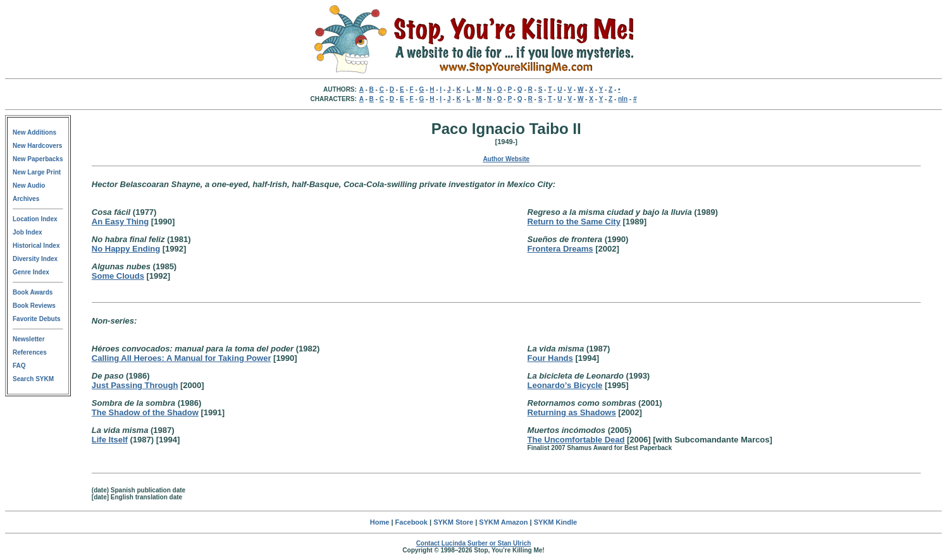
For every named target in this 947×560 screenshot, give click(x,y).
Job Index (28, 232)
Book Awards (33, 292)
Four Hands (550, 358)
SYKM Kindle (555, 522)
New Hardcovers (37, 146)
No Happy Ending (126, 249)
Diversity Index (35, 259)
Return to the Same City (574, 222)
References (30, 352)
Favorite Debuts (37, 319)
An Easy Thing (120, 222)
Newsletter (29, 339)
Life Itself (110, 440)
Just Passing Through (135, 385)
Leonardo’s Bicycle (565, 385)
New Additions (34, 132)
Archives (26, 199)
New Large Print (37, 172)
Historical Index (36, 246)
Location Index (35, 219)
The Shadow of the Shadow (145, 412)
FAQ (19, 366)
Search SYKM (33, 379)
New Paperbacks (38, 159)
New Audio (29, 186)
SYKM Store (453, 522)
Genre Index (31, 272)
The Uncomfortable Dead (576, 440)
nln (623, 99)
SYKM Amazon (503, 522)
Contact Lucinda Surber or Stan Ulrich (474, 543)
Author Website (506, 159)
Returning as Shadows (572, 412)
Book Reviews (34, 306)
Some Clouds (118, 276)
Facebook (412, 522)
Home (380, 522)
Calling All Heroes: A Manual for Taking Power (182, 358)
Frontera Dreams (560, 249)
